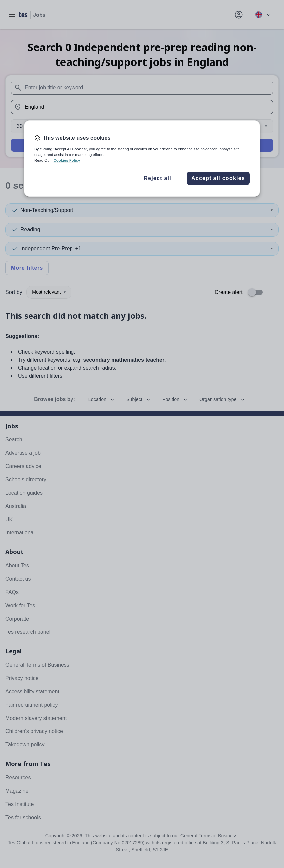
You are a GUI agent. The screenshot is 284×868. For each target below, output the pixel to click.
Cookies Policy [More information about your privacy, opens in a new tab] (67, 160)
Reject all (157, 178)
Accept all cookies (218, 178)
